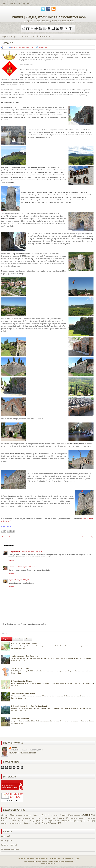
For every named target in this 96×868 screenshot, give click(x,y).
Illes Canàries (44, 821)
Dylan (11, 580)
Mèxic (19, 823)
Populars (7, 639)
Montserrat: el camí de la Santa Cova (24, 656)
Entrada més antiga (87, 537)
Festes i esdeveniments (9, 845)
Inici (4, 3)
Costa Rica (31, 818)
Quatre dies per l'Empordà (21, 669)
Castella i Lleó (76, 815)
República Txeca (40, 823)
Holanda (25, 821)
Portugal (28, 823)
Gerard (11, 567)
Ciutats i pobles (7, 841)
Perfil (12, 3)
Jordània (71, 821)
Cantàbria (63, 815)
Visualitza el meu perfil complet (22, 753)
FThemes (32, 862)
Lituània (4, 823)
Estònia (89, 818)
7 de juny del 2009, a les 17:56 (24, 580)
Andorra (27, 815)
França (14, 821)
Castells (14, 47)
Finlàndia (4, 821)
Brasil (44, 815)
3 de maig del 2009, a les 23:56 (31, 552)
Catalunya (22, 47)
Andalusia (17, 815)
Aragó (35, 815)
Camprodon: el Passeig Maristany (23, 694)
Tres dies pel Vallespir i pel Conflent (24, 643)
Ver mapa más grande (7, 526)
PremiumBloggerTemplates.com (64, 862)
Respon (11, 560)
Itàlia (62, 821)
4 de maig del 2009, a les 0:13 (28, 567)
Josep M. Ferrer (14, 552)
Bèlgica (54, 815)
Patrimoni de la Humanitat (10, 849)
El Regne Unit (49, 818)
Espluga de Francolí (77, 818)
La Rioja (80, 821)
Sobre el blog (25, 3)
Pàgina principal (9, 36)
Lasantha (51, 862)
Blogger (76, 858)
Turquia (53, 823)
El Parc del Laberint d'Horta (21, 681)
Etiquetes (18, 639)
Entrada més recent (9, 537)
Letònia (89, 821)
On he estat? (28, 36)
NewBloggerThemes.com (48, 863)
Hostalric (7, 43)
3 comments (43, 47)
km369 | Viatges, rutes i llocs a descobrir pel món (49, 17)
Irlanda (54, 821)
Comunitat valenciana (17, 818)
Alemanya (5, 815)
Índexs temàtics (46, 36)
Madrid (12, 823)
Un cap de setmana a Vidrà (21, 719)
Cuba (40, 818)
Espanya (61, 818)
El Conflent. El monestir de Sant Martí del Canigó (29, 706)
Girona (28, 47)
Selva (33, 47)
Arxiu (28, 639)
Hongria (33, 821)
